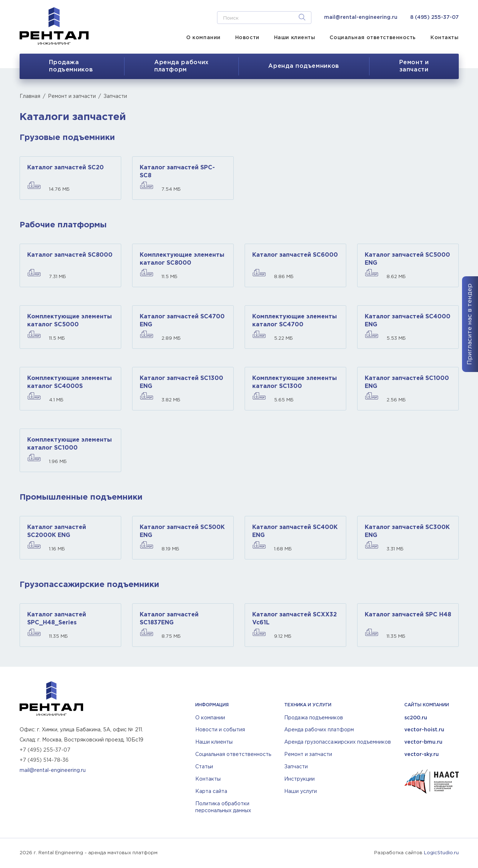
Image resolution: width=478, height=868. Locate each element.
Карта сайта (211, 791)
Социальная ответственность (373, 38)
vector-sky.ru (422, 755)
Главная (30, 96)
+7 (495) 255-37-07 (45, 750)
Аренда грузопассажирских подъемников (338, 742)
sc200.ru (416, 718)
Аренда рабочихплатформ (181, 66)
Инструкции (299, 779)
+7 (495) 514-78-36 (44, 760)
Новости (247, 38)
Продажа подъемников (71, 66)
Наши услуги (301, 791)
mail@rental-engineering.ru (361, 17)
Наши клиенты (295, 38)
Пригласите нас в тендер (470, 324)
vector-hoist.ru (424, 730)
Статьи (204, 767)
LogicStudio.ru (441, 853)
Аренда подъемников (304, 66)
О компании (203, 38)
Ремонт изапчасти (414, 66)
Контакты (444, 38)
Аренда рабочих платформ (319, 730)
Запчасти (296, 767)
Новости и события (220, 730)
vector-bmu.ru (423, 742)
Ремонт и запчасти (72, 96)
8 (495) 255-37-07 (434, 17)
